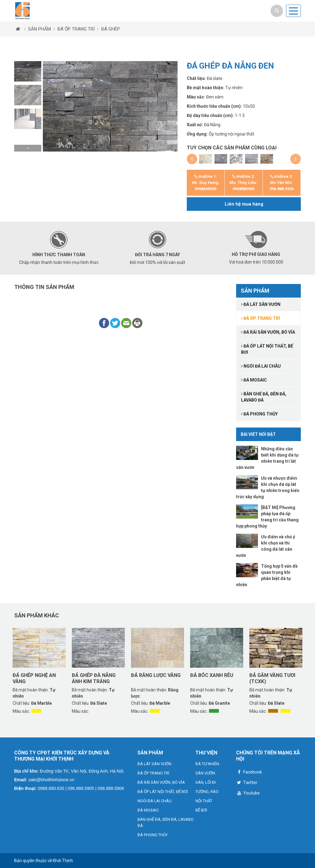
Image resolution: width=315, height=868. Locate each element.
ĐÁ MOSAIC (148, 810)
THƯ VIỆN (206, 753)
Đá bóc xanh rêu (212, 675)
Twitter (247, 783)
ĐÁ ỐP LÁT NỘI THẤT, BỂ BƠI (163, 792)
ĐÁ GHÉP (110, 29)
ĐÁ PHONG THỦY (153, 835)
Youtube (248, 794)
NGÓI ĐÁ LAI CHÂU (155, 801)
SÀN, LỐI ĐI (206, 782)
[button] (28, 65)
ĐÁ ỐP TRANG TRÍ (76, 29)
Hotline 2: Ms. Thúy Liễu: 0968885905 (243, 183)
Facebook (249, 773)
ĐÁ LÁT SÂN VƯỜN (154, 764)
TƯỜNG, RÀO (207, 792)
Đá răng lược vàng (156, 675)
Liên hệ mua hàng (244, 204)
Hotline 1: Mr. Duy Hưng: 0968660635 (206, 183)
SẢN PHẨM (39, 29)
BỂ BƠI (201, 810)
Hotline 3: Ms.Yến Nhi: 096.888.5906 (282, 183)
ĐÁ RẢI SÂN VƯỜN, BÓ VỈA (161, 782)
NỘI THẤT (204, 801)
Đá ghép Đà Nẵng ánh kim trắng (94, 678)
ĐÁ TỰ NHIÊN (207, 764)
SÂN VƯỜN (205, 773)
